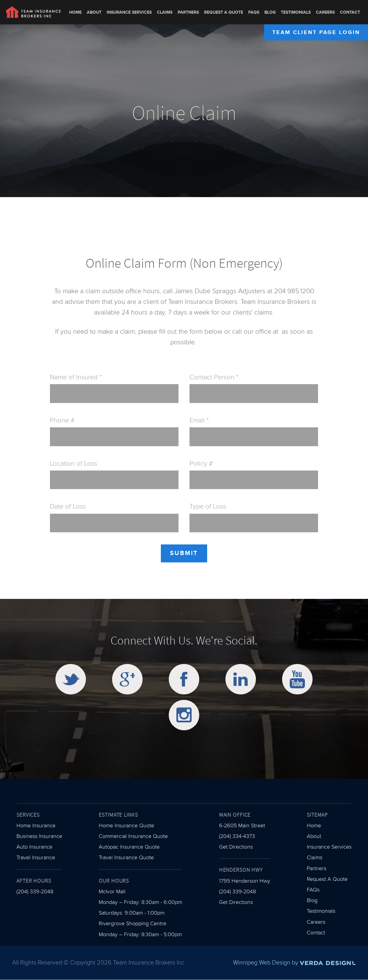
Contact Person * (214, 377)
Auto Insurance (34, 847)
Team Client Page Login (316, 32)
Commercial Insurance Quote (133, 836)
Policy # (201, 464)
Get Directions (236, 847)
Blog (270, 12)
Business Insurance (39, 836)
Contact (350, 12)
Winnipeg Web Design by (294, 963)
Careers (325, 12)
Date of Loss (68, 507)
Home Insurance (36, 826)
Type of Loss (208, 507)
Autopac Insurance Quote (129, 847)
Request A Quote (224, 12)
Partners (188, 12)
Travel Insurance (36, 858)
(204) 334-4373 (237, 836)
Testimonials (296, 12)
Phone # (62, 420)
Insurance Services (129, 12)
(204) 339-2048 (35, 892)
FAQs (254, 12)
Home (75, 12)
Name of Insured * (76, 377)
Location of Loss (74, 464)
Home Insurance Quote (126, 826)
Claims (165, 12)
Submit (184, 553)
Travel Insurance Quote (126, 858)
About (94, 12)
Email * (199, 420)
